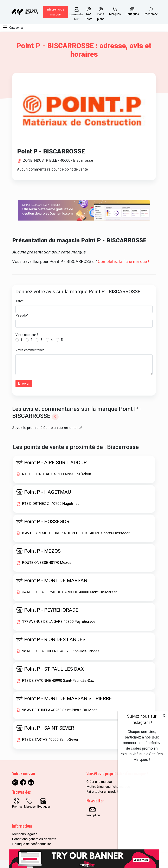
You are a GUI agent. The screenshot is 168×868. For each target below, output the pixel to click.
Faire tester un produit (102, 792)
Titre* (20, 301)
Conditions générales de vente (34, 839)
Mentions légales (25, 834)
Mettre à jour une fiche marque (108, 787)
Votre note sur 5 (27, 335)
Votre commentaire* (30, 350)
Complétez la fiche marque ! (123, 261)
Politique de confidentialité (32, 844)
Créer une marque (99, 782)
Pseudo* (22, 315)
